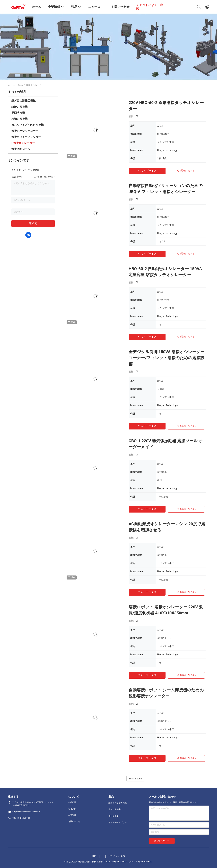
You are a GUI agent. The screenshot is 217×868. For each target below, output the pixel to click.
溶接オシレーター (24, 143)
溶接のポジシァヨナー (25, 131)
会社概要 (72, 802)
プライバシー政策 (117, 856)
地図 (94, 856)
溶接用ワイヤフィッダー (26, 137)
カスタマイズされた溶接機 (28, 125)
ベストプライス (147, 171)
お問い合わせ (74, 821)
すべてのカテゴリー (118, 822)
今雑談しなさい (186, 171)
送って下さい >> (162, 841)
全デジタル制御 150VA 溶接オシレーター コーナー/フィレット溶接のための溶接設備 (167, 358)
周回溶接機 (18, 113)
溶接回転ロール (21, 149)
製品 (20, 85)
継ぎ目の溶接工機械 (23, 101)
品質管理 (72, 815)
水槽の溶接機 (19, 119)
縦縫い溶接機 (19, 107)
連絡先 (33, 223)
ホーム (11, 85)
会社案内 (72, 809)
